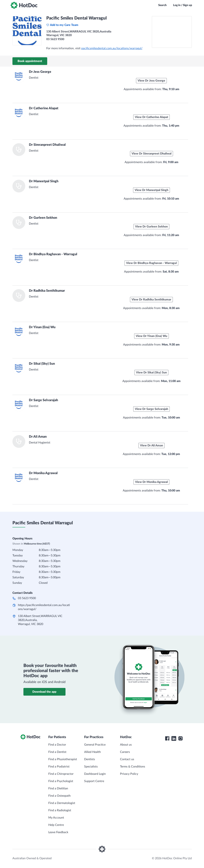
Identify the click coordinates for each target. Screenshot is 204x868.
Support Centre (94, 781)
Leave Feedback (58, 832)
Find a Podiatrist (59, 767)
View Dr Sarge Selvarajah (151, 409)
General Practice (95, 745)
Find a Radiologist (60, 810)
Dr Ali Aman (38, 437)
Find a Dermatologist (62, 803)
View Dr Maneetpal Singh (151, 190)
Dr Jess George (40, 72)
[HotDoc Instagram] (180, 738)
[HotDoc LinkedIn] (174, 738)
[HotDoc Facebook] (167, 738)
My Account (56, 818)
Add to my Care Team (62, 25)
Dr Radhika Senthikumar (47, 291)
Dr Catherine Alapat (44, 108)
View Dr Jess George (151, 81)
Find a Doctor (57, 745)
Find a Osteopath (59, 796)
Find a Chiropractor (61, 774)
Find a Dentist (57, 752)
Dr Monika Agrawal (43, 473)
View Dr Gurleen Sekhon (151, 227)
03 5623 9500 (27, 598)
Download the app (44, 692)
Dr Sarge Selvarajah (43, 400)
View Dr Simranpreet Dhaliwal (151, 154)
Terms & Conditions (133, 767)
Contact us (127, 759)
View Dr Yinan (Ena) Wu (151, 336)
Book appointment (30, 61)
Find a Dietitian (58, 788)
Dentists (90, 759)
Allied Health (92, 752)
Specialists (91, 767)
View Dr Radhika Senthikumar (151, 300)
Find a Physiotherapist (63, 759)
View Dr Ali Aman (151, 445)
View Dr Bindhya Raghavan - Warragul (151, 263)
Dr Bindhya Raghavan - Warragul (53, 254)
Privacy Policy (129, 774)
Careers (125, 752)
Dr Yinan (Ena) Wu (42, 327)
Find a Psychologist (61, 781)
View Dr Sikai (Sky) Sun (151, 373)
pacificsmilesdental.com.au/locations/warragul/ (112, 48)
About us (126, 745)
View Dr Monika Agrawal (151, 482)
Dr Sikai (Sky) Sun (42, 364)
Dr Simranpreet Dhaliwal (47, 145)
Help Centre (56, 825)
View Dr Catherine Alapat (151, 117)
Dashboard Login (95, 774)
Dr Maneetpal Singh (44, 181)
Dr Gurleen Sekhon (43, 218)
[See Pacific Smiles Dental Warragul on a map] (172, 32)
